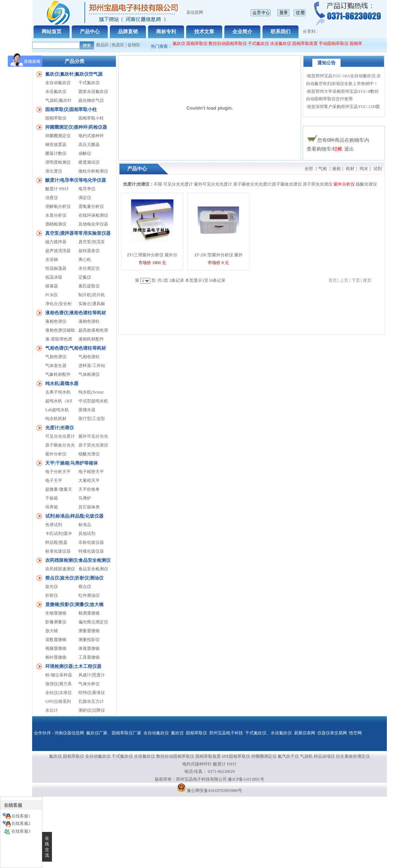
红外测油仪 (89, 595)
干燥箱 (52, 498)
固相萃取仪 (201, 43)
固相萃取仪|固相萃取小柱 (71, 109)
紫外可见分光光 (93, 436)
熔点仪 (85, 587)
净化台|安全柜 (58, 304)
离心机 (85, 260)
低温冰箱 (54, 277)
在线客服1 (21, 816)
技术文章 (204, 32)
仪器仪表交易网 (332, 733)
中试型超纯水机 (93, 401)
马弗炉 (85, 498)
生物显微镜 (56, 613)
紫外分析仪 (56, 454)
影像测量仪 (56, 622)
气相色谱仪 (56, 357)
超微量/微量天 (58, 489)
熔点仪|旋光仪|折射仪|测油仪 (74, 578)
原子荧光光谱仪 (93, 445)
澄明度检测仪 (58, 162)
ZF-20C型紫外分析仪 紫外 (219, 255)
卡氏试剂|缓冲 (58, 534)
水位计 (52, 710)
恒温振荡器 (56, 268)
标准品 (85, 525)
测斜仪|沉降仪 (92, 710)
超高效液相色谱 (93, 330)
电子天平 (54, 480)
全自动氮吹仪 (176, 43)
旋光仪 (52, 587)
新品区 (102, 45)
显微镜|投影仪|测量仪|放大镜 (74, 604)
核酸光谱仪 (89, 454)
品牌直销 (128, 32)
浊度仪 (52, 198)
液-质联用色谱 (59, 339)
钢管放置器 (56, 145)
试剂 (378, 169)
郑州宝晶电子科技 (226, 733)
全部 (309, 169)
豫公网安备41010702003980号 (214, 791)
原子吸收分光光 (60, 445)
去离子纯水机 (58, 392)
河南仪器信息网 (69, 733)
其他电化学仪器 (93, 224)
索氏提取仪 (89, 286)
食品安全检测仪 (93, 569)
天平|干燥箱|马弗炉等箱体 (72, 463)
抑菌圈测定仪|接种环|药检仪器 (76, 127)
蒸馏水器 (87, 410)
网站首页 (52, 32)
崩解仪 (85, 153)
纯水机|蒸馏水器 (62, 383)
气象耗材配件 (58, 374)
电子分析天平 (58, 472)
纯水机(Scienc (91, 392)
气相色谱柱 (89, 357)
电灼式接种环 (91, 136)
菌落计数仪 (56, 153)
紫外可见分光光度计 (213, 184)
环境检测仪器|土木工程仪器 (73, 666)
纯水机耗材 (56, 419)
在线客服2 (21, 823)
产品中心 (90, 32)
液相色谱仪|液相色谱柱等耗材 (76, 313)
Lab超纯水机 (57, 410)
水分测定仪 (89, 268)
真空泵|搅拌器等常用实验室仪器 (78, 233)
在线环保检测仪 (93, 215)
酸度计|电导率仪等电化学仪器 (76, 180)
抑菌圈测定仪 (58, 136)
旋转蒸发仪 (89, 251)
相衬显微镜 (56, 657)
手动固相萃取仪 (337, 43)
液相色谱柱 (89, 321)
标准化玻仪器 (58, 551)
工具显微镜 (89, 657)
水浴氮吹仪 (284, 43)
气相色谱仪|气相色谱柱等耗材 (76, 348)
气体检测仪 (89, 374)
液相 (336, 169)
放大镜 (52, 631)
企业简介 (242, 32)
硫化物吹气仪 (91, 100)
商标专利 (166, 32)
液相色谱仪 (56, 321)
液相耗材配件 (91, 339)
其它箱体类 (89, 507)
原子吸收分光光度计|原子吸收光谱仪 (267, 184)
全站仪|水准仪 (58, 693)
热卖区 (118, 45)
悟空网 (355, 733)
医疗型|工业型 (92, 419)
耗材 (350, 169)
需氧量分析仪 (91, 206)
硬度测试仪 (89, 162)
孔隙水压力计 (91, 701)
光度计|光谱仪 (60, 428)
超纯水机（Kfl (59, 401)
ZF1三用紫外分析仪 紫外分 (152, 255)
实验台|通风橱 (92, 304)
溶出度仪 (54, 171)
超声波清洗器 (58, 251)
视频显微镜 (56, 648)
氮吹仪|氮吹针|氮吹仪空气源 (74, 74)
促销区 (134, 45)
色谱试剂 (54, 525)
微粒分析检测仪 (93, 171)
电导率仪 (87, 189)
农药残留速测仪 (60, 569)
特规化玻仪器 (91, 551)
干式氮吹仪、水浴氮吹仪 (268, 733)
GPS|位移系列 (58, 701)
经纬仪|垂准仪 (92, 693)
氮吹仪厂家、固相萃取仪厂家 (114, 733)
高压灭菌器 (89, 145)
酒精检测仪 (56, 224)
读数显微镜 (56, 640)
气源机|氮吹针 (58, 100)
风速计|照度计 (92, 675)
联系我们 (281, 32)
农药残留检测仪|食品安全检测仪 (78, 560)
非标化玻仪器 (91, 542)
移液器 (52, 286)
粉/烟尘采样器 (58, 675)
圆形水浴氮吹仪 (93, 92)
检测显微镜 (89, 613)
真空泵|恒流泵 (92, 242)
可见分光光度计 (60, 436)
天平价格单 (89, 489)
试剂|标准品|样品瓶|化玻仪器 (74, 516)
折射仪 (52, 595)
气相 (323, 169)
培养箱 (52, 507)
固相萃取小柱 (91, 118)
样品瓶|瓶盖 (56, 542)
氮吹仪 (177, 733)
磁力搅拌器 (56, 242)
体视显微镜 (89, 648)
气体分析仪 (89, 684)
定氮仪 (85, 277)
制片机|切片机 (92, 295)
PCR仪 (51, 295)
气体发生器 (56, 366)
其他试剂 (87, 534)
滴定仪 (85, 198)
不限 (158, 184)
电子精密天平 (91, 472)
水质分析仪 (56, 215)
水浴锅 (52, 260)
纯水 (364, 169)
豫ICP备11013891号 (246, 779)
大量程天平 (89, 480)
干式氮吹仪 (262, 43)
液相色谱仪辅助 (60, 330)
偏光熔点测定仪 (93, 622)
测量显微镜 (89, 631)
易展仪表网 (305, 733)
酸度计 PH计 (57, 189)
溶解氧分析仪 (58, 206)
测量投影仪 (89, 640)
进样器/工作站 (92, 366)
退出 (349, 149)
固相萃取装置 (309, 43)
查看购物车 (319, 149)
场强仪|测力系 (58, 684)
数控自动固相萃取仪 (231, 43)
